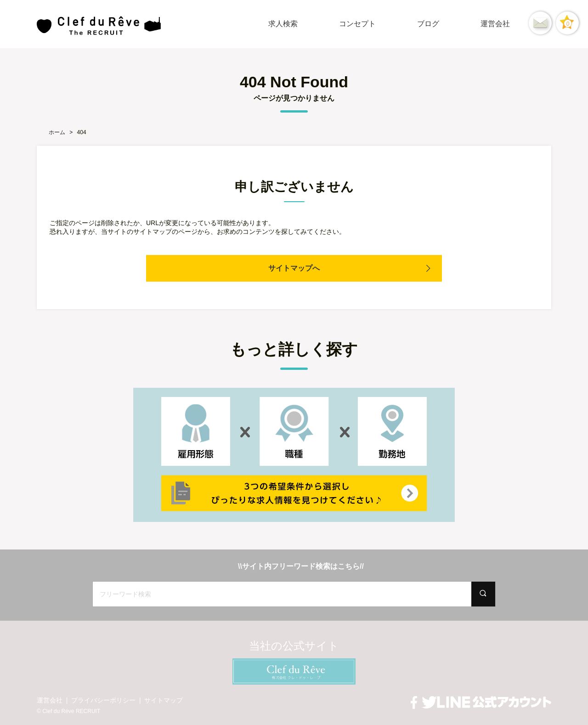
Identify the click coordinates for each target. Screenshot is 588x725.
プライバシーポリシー (103, 700)
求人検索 (283, 24)
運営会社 (495, 24)
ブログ (428, 24)
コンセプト (357, 24)
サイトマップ (164, 700)
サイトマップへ (294, 268)
